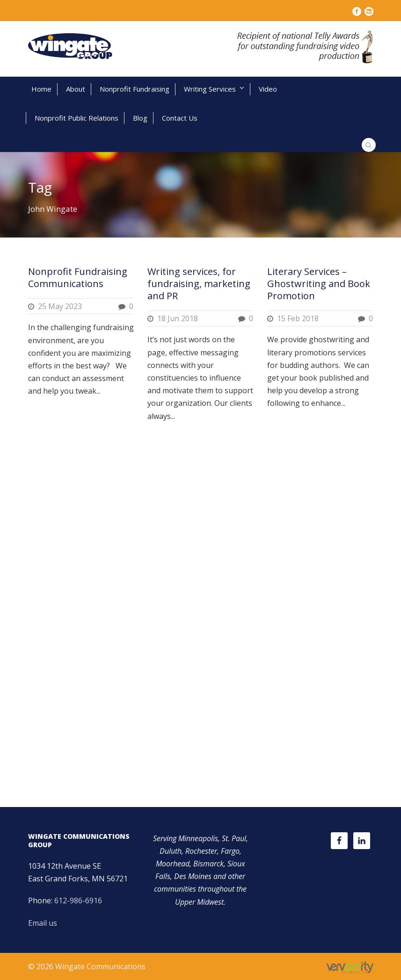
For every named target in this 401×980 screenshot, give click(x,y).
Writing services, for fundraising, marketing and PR (199, 284)
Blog (140, 118)
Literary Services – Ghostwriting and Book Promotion (319, 284)
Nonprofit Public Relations (77, 118)
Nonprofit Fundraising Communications (78, 277)
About (76, 89)
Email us (43, 923)
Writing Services (210, 89)
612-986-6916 (78, 901)
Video (268, 89)
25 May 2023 (60, 306)
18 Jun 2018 (178, 318)
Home (41, 89)
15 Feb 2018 (298, 318)
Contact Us (180, 118)
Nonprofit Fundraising (135, 89)
